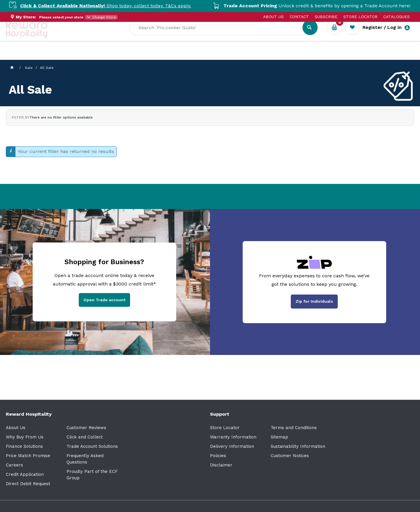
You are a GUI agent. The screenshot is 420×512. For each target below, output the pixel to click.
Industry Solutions (107, 56)
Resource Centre (161, 56)
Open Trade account (104, 300)
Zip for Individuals (314, 301)
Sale (196, 56)
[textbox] (266, 35)
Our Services (58, 56)
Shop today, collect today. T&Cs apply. (112, 6)
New (217, 56)
